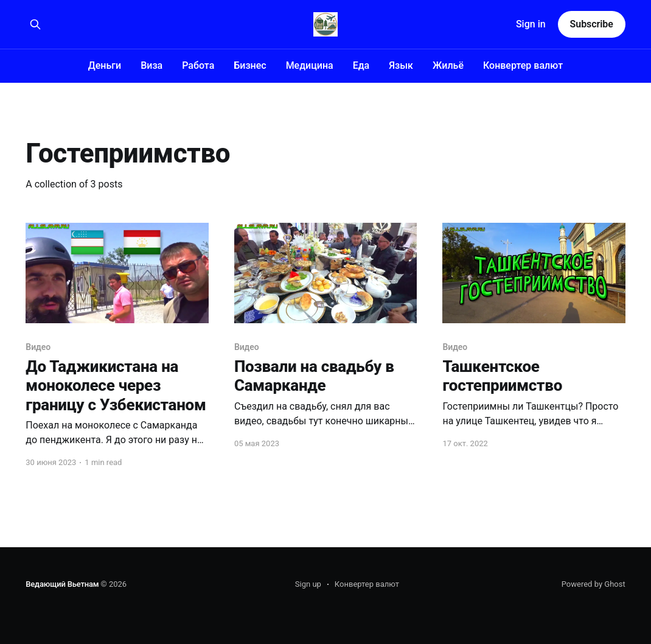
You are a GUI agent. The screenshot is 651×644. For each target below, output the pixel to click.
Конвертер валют (523, 65)
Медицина (310, 65)
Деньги (105, 65)
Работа (198, 65)
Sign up (308, 584)
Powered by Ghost (594, 584)
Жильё (448, 65)
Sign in (531, 24)
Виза (151, 65)
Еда (361, 65)
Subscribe (592, 24)
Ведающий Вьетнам (62, 584)
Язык (401, 65)
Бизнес (250, 65)
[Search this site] (35, 24)
